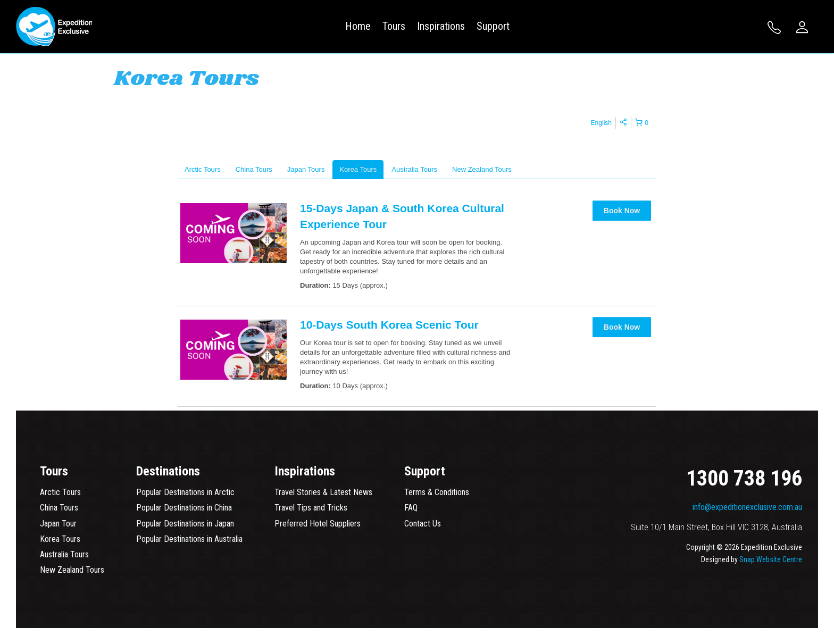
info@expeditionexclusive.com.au (747, 507)
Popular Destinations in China (184, 508)
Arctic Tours (60, 492)
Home (358, 26)
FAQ (411, 508)
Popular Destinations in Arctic (185, 492)
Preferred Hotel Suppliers (318, 524)
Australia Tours (64, 554)
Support (493, 26)
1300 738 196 (774, 27)
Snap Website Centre (771, 559)
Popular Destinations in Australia (189, 539)
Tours (394, 26)
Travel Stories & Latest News (323, 492)
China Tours (59, 508)
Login (802, 27)
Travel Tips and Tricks (311, 508)
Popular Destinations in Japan (185, 524)
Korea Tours (60, 539)
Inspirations (441, 26)
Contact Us (423, 524)
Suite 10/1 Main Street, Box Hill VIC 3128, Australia (716, 527)
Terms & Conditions (437, 492)
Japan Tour (58, 524)
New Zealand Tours (72, 570)
